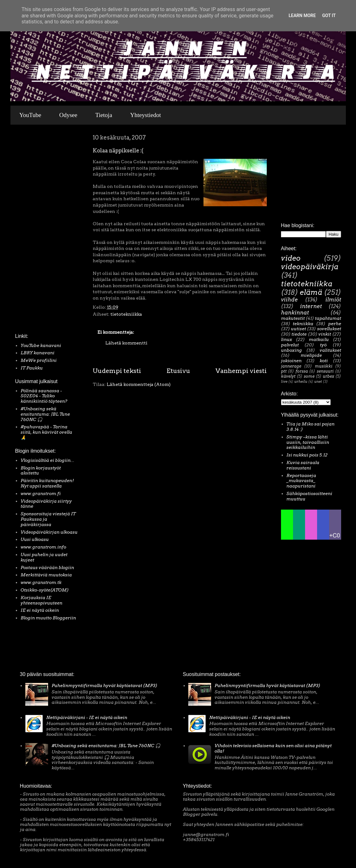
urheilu (301, 381)
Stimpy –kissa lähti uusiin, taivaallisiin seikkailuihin (308, 442)
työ (323, 345)
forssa (302, 371)
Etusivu (178, 371)
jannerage (291, 366)
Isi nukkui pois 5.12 (307, 455)
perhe (335, 324)
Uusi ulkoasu (35, 539)
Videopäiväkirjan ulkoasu (49, 532)
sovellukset (329, 329)
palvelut (290, 345)
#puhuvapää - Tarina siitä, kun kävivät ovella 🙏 (46, 432)
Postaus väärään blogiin (47, 567)
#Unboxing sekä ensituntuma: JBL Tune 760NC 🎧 (45, 414)
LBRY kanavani (37, 353)
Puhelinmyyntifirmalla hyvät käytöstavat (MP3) (104, 685)
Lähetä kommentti (126, 343)
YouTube (30, 115)
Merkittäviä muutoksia (46, 575)
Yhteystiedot (145, 115)
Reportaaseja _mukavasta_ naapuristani (301, 481)
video (291, 258)
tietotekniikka (126, 314)
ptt (284, 371)
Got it (329, 15)
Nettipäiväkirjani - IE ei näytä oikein (87, 717)
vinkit (325, 334)
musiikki (324, 366)
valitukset (330, 350)
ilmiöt (333, 300)
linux (287, 339)
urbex (328, 376)
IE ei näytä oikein (40, 610)
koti (324, 361)
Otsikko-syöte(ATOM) (45, 590)
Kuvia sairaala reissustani (303, 465)
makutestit (293, 318)
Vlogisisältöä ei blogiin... (47, 460)
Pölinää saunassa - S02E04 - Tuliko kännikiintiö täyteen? (44, 396)
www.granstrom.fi (41, 493)
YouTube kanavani (41, 345)
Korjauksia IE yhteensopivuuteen (41, 600)
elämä (311, 292)
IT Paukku (32, 368)
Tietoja (104, 115)
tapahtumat (328, 318)
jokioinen (291, 361)
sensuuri (325, 371)
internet (311, 306)
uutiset (298, 329)
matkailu (319, 339)
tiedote (299, 334)
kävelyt (288, 376)
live (284, 381)
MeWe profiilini (39, 360)
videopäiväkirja (310, 267)
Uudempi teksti (117, 371)
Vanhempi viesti (241, 371)
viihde (289, 300)
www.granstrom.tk (41, 582)
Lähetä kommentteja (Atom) (139, 384)
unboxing (291, 350)
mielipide (311, 355)
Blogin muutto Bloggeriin (48, 618)
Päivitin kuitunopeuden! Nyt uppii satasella (47, 483)
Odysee (68, 115)
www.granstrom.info (43, 547)
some (309, 376)
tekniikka (303, 324)
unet (318, 381)
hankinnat (295, 313)
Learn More (302, 15)
